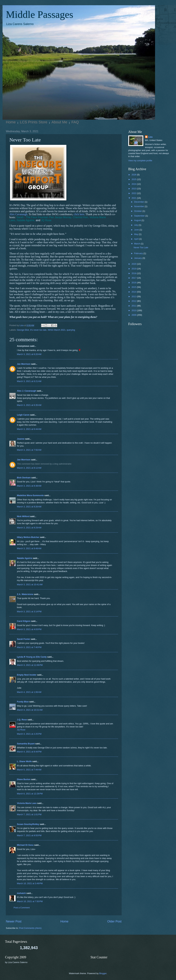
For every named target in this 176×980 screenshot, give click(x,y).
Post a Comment (22, 908)
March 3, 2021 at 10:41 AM (30, 584)
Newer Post (14, 921)
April (137, 239)
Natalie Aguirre (25, 558)
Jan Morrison (24, 364)
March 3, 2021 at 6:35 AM (29, 405)
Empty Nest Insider (27, 675)
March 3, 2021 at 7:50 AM (29, 450)
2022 (134, 193)
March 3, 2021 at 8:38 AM (29, 486)
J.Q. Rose (22, 720)
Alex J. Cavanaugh (27, 391)
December (139, 202)
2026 (134, 175)
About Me (59, 122)
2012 (134, 301)
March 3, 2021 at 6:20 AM (29, 354)
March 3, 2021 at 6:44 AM (29, 429)
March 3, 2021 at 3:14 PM (29, 612)
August (138, 220)
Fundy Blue (23, 702)
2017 (134, 278)
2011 (134, 306)
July (136, 225)
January (138, 258)
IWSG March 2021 (57, 330)
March (137, 244)
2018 (134, 273)
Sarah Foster (24, 639)
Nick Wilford (23, 516)
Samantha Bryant (26, 744)
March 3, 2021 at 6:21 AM (29, 381)
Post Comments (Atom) (30, 928)
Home (11, 122)
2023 (134, 189)
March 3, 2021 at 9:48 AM (29, 548)
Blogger (103, 973)
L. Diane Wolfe (24, 761)
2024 (134, 184)
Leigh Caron (23, 415)
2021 (134, 198)
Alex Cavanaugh (18, 214)
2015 (134, 287)
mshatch (21, 893)
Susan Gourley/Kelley (28, 824)
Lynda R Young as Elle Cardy (32, 657)
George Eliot (23, 330)
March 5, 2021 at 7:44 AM (29, 770)
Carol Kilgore (24, 621)
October (138, 211)
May (136, 234)
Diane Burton (24, 779)
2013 (134, 296)
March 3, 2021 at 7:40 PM (29, 647)
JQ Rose (21, 730)
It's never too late (38, 330)
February (139, 253)
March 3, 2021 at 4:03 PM (29, 629)
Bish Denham (24, 478)
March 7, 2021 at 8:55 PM (29, 835)
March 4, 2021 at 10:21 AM (30, 710)
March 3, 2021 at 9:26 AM (29, 507)
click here (79, 214)
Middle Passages (40, 14)
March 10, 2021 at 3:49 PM (30, 883)
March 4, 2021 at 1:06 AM (29, 692)
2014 (134, 292)
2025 (134, 179)
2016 (134, 283)
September (140, 216)
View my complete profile (140, 161)
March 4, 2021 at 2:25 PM (29, 734)
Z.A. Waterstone (25, 594)
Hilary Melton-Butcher (28, 537)
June (137, 230)
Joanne (21, 439)
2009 (134, 315)
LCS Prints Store (34, 122)
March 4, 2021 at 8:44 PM (29, 752)
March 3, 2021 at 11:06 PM (30, 665)
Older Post (114, 921)
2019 (134, 269)
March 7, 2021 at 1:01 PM (29, 814)
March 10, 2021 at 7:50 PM (30, 901)
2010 (134, 310)
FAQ (75, 122)
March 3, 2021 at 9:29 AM (29, 528)
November (139, 206)
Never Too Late (141, 247)
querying (71, 330)
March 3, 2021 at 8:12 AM (29, 468)
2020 (134, 264)
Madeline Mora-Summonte (30, 495)
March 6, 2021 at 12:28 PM (30, 794)
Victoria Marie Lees (27, 803)
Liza (150, 137)
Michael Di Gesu (25, 845)
